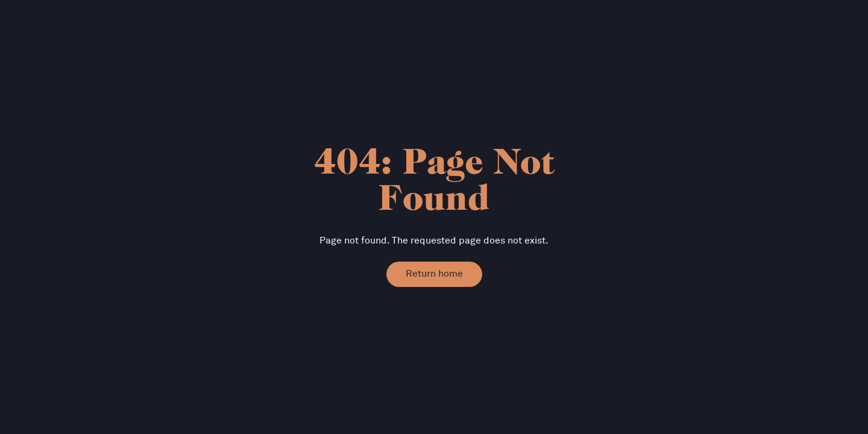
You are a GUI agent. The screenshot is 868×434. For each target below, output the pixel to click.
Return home (434, 274)
